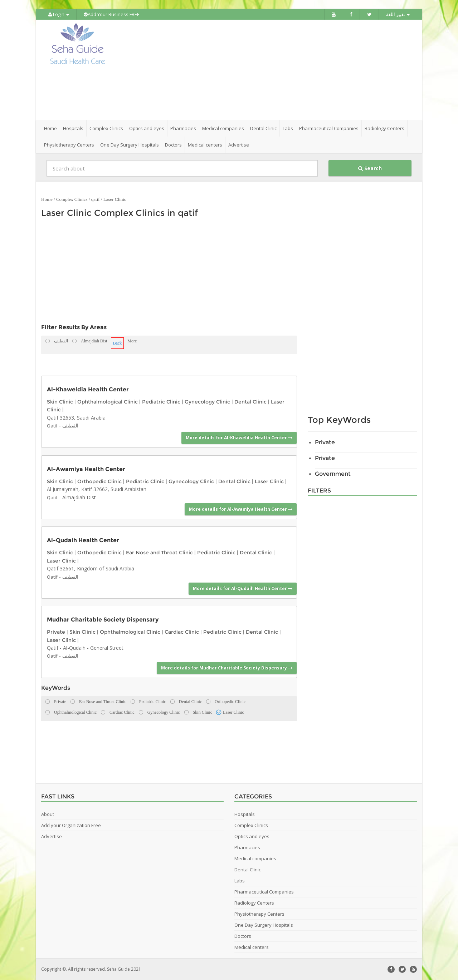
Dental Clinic (250, 402)
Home (50, 128)
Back (118, 343)
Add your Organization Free (71, 825)
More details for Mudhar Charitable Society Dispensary (227, 668)
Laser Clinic (115, 199)
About (48, 814)
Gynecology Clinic (207, 402)
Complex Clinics (72, 199)
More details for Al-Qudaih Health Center (243, 588)
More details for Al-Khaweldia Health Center (239, 438)
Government (333, 474)
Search (370, 168)
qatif (96, 199)
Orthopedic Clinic (99, 481)
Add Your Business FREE (112, 14)
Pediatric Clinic (161, 402)
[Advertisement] (269, 70)
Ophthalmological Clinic (108, 402)
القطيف (70, 425)
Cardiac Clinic (182, 632)
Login (59, 14)
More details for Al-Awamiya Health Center (241, 509)
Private (56, 632)
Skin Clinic (60, 402)
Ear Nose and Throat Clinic (159, 553)
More (132, 341)
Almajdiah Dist (79, 497)
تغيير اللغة (398, 14)
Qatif (52, 426)
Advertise (239, 145)
